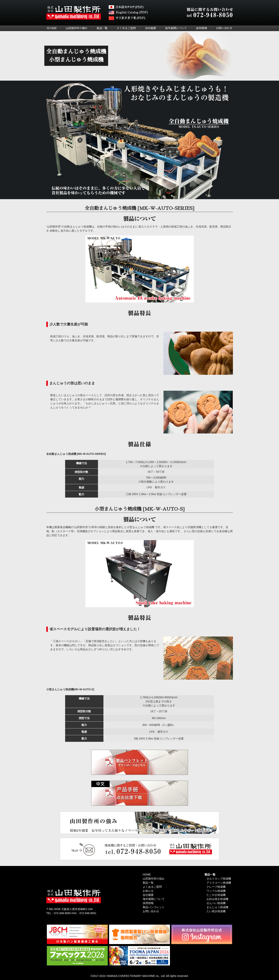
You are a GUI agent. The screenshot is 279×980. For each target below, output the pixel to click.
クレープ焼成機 (216, 887)
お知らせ (148, 891)
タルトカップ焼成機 (219, 879)
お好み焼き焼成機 (217, 899)
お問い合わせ (224, 28)
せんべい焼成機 (216, 903)
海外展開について (176, 28)
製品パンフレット (154, 907)
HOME (52, 28)
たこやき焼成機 (216, 895)
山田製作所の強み (77, 28)
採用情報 (201, 28)
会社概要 (150, 28)
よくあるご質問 (126, 28)
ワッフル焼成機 (216, 891)
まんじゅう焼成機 (217, 907)
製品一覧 (102, 28)
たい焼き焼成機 (216, 911)
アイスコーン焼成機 (219, 883)
